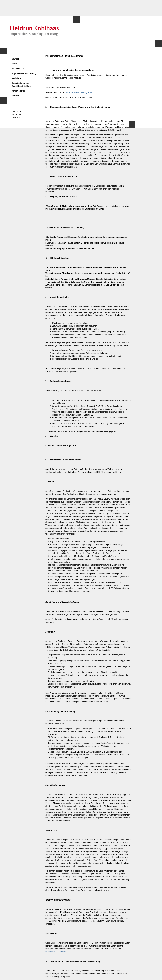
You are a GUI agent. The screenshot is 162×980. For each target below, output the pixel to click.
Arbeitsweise (18, 69)
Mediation (16, 78)
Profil (14, 64)
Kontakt (15, 96)
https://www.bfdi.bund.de (56, 952)
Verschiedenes (18, 91)
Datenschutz (17, 117)
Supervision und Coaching (24, 73)
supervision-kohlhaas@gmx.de (79, 92)
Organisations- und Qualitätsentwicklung (21, 85)
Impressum (16, 114)
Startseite (16, 59)
